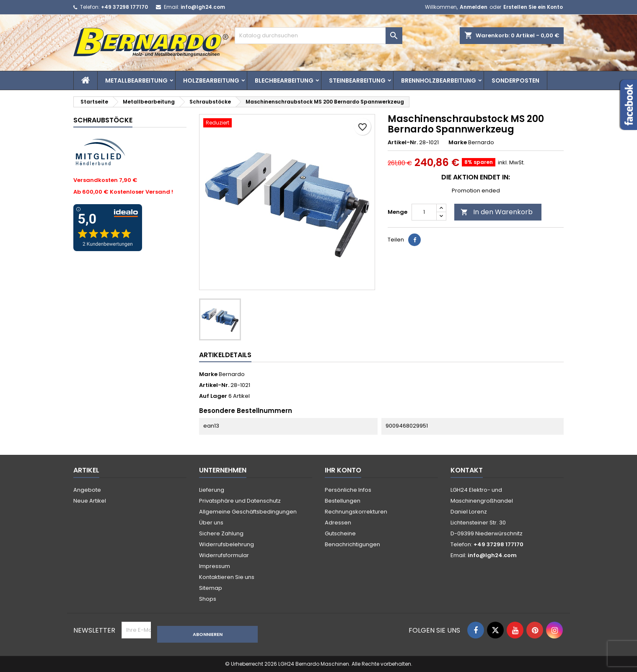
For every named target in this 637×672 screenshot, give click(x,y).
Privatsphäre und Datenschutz (240, 501)
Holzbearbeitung (211, 80)
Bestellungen (343, 501)
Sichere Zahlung (221, 533)
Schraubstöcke (103, 120)
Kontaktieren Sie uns (227, 577)
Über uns (211, 523)
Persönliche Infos (348, 490)
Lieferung (212, 490)
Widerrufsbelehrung (227, 544)
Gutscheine (340, 533)
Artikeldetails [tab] (225, 355)
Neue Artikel (90, 501)
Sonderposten (515, 80)
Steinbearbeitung (357, 80)
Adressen (338, 523)
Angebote (87, 490)
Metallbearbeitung (136, 80)
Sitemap (211, 588)
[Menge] (424, 212)
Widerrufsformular (224, 555)
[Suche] (318, 36)
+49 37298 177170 (124, 7)
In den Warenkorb (497, 212)
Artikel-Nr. (403, 143)
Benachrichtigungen (352, 544)
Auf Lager (213, 396)
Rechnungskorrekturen (356, 512)
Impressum (215, 566)
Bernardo (232, 374)
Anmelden (474, 7)
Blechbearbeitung (284, 80)
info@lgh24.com (203, 7)
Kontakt (467, 470)
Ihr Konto (343, 470)
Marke (458, 143)
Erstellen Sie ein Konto (533, 7)
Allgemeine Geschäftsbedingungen (248, 512)
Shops (208, 599)
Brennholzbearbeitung (439, 80)
